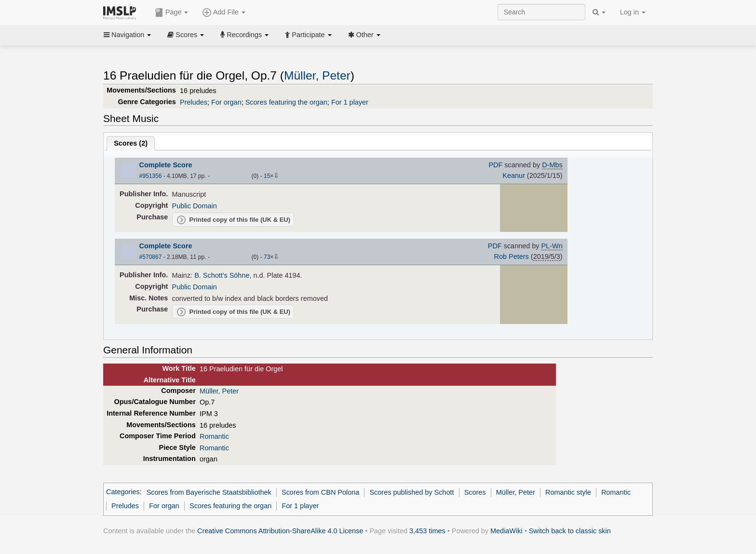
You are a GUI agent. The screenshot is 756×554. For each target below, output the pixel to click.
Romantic (214, 436)
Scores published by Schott (412, 492)
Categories (123, 492)
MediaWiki (506, 531)
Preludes (194, 102)
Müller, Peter (317, 75)
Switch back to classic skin (570, 531)
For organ (226, 102)
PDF (495, 165)
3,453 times (427, 531)
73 (267, 257)
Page (172, 13)
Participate (308, 35)
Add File (224, 13)
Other (364, 35)
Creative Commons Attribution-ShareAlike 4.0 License (280, 531)
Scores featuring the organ (286, 102)
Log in (633, 12)
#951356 (151, 176)
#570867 (151, 257)
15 (267, 176)
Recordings (244, 35)
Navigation (127, 35)
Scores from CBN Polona (320, 492)
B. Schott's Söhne (222, 275)
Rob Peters (512, 257)
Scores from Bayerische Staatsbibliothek (209, 492)
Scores (186, 35)
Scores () (131, 143)
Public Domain (195, 206)
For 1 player (350, 102)
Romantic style (568, 492)
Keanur (514, 176)
